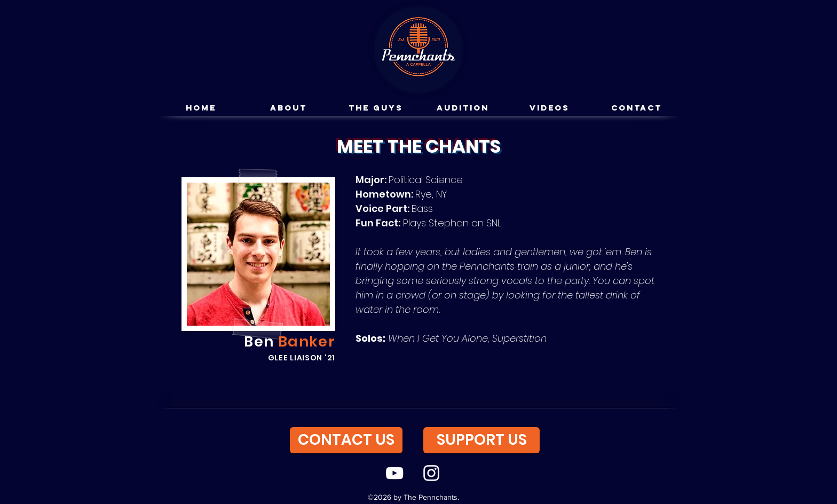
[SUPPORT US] (481, 440)
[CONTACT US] (346, 440)
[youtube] (394, 473)
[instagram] (431, 473)
